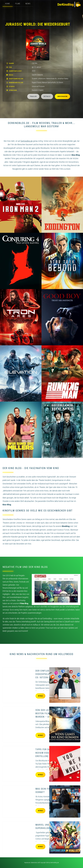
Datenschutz (34, 863)
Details (47, 96)
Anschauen (62, 96)
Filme (18, 4)
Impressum (27, 863)
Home (8, 4)
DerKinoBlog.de (55, 863)
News (28, 4)
